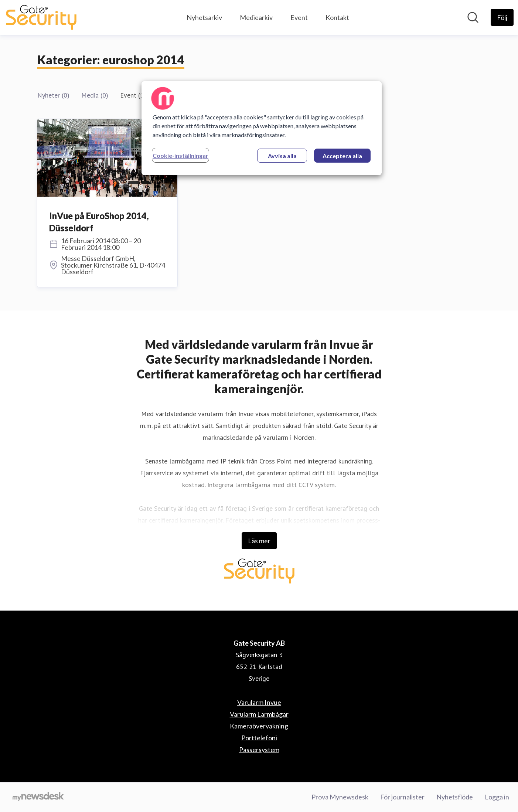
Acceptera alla (342, 156)
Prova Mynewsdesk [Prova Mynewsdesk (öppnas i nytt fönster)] (340, 797)
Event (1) (133, 95)
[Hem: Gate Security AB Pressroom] (41, 17)
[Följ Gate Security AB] (502, 17)
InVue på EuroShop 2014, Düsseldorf (99, 222)
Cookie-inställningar (180, 155)
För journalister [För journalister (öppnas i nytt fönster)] (402, 797)
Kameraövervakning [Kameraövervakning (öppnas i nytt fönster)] (259, 726)
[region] (262, 128)
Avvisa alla (282, 156)
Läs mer (259, 541)
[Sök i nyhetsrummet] (473, 17)
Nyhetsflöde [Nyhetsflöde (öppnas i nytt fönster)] (455, 797)
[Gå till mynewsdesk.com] (38, 797)
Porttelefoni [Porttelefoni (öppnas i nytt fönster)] (259, 738)
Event (299, 17)
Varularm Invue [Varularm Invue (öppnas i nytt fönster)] (259, 702)
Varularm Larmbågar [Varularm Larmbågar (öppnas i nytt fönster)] (259, 714)
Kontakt (337, 17)
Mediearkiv (256, 17)
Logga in (497, 797)
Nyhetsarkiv (204, 17)
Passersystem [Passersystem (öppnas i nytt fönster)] (259, 750)
